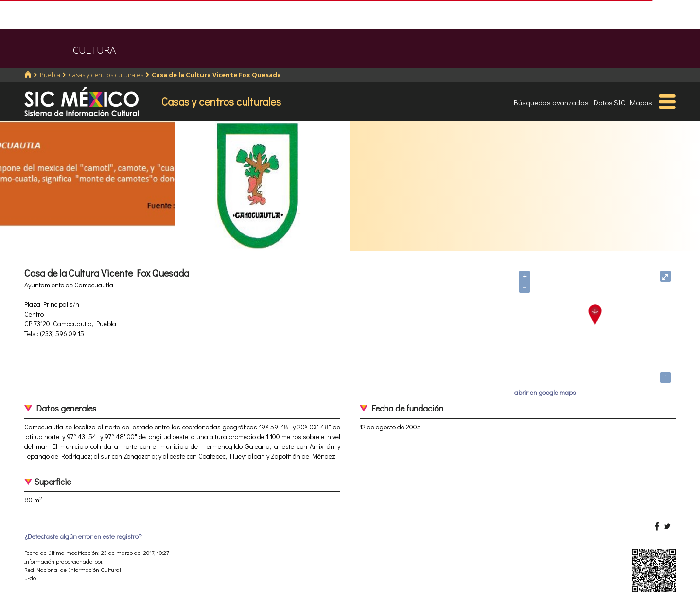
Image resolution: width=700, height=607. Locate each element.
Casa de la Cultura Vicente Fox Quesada (216, 75)
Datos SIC (609, 102)
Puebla (50, 75)
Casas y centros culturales (106, 75)
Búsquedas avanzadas (551, 102)
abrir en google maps (545, 392)
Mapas (641, 102)
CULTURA (94, 50)
